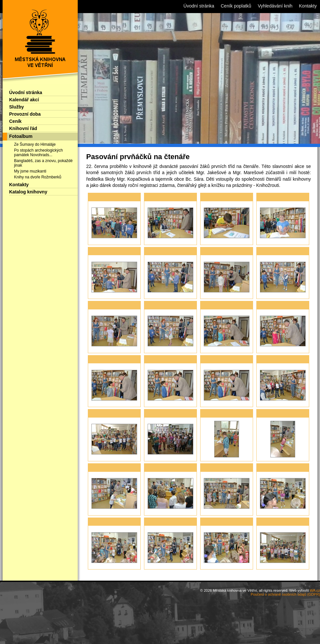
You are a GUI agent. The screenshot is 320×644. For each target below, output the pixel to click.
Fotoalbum (21, 136)
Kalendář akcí (24, 100)
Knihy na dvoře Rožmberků (38, 177)
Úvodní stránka (26, 92)
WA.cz (315, 590)
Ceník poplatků (236, 6)
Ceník (15, 121)
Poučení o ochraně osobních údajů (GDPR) (285, 594)
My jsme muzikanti (30, 171)
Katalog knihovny (28, 192)
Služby (16, 107)
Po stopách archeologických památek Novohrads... (38, 153)
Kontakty (19, 185)
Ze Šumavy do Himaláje (35, 144)
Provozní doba (25, 114)
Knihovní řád (23, 128)
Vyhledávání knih (275, 6)
